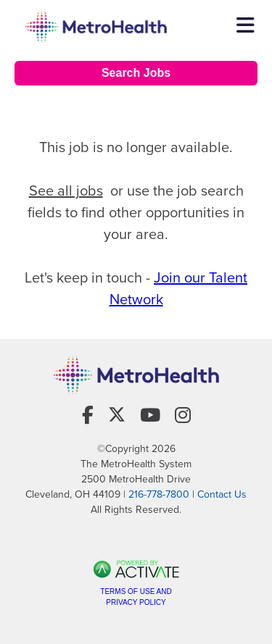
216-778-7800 (159, 494)
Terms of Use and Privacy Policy (136, 597)
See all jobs (66, 191)
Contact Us (222, 494)
